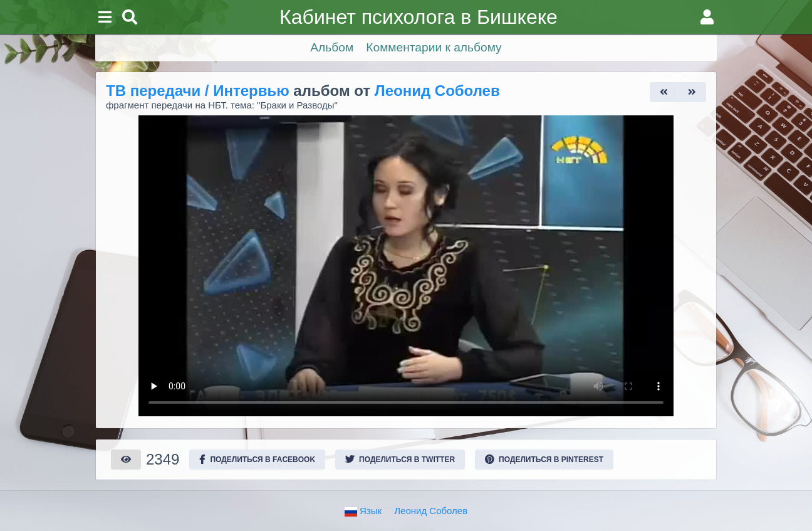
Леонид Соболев (437, 91)
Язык (363, 511)
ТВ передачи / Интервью (198, 91)
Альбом (332, 47)
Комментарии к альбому (434, 47)
